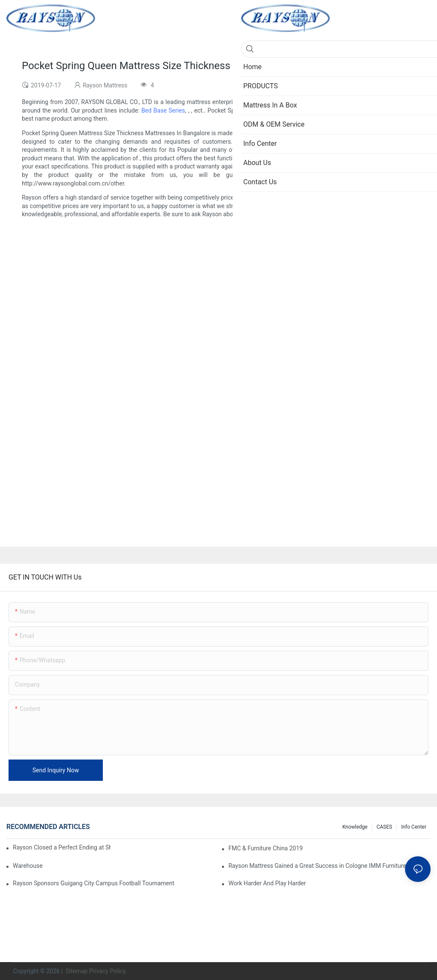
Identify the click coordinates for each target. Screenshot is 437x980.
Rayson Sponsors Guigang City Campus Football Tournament (94, 883)
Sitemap (76, 971)
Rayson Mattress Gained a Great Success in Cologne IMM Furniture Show (325, 866)
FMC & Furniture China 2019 (265, 848)
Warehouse (28, 866)
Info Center (414, 827)
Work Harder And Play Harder (267, 883)
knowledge (355, 827)
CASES (384, 827)
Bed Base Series (163, 110)
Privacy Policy (108, 971)
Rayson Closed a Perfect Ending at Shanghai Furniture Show (62, 847)
